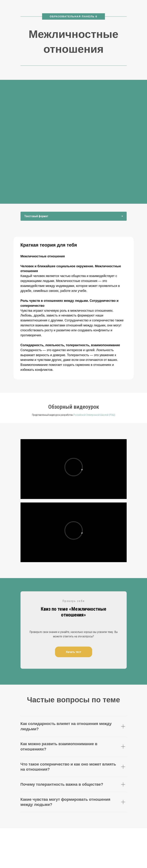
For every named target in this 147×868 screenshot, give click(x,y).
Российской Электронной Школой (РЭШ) (94, 415)
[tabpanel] (73, 312)
